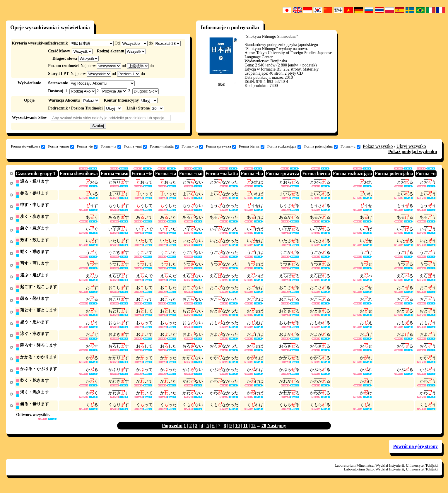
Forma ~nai (135, 146)
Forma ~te (87, 146)
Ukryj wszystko (411, 146)
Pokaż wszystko (378, 146)
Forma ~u (350, 146)
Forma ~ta (111, 146)
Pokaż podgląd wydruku (413, 152)
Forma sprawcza (221, 146)
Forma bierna (252, 146)
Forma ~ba (192, 146)
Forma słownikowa (28, 146)
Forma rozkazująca (284, 146)
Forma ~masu (61, 146)
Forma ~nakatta (164, 146)
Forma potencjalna (321, 146)
